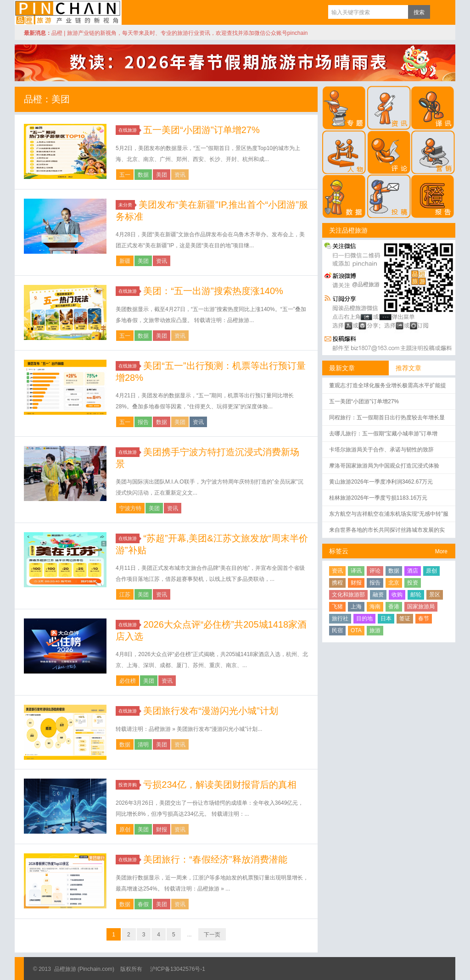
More (441, 551)
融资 (378, 595)
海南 (375, 607)
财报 (162, 830)
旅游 (375, 630)
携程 (337, 583)
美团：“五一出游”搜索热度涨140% (213, 291)
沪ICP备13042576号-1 (178, 969)
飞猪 (337, 607)
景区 (435, 595)
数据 (143, 175)
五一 (125, 175)
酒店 (413, 571)
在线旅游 (129, 130)
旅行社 (340, 618)
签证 (405, 618)
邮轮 (416, 595)
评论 (375, 571)
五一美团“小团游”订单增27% (201, 130)
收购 (397, 595)
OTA (356, 630)
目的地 (364, 618)
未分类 (127, 205)
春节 (424, 618)
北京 (394, 583)
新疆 (125, 261)
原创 (125, 830)
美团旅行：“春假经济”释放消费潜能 (215, 859)
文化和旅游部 (348, 595)
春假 (143, 904)
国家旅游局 (421, 607)
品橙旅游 (68, 12)
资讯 (180, 175)
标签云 (339, 551)
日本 (386, 618)
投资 (413, 583)
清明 (143, 745)
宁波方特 (130, 508)
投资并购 (129, 785)
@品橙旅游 (366, 284)
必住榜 (128, 681)
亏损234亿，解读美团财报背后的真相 (220, 785)
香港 (394, 607)
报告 (143, 422)
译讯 (356, 571)
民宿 (337, 630)
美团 (162, 175)
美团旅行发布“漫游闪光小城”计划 (210, 711)
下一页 (212, 935)
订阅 (439, 12)
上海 (356, 607)
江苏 (125, 595)
